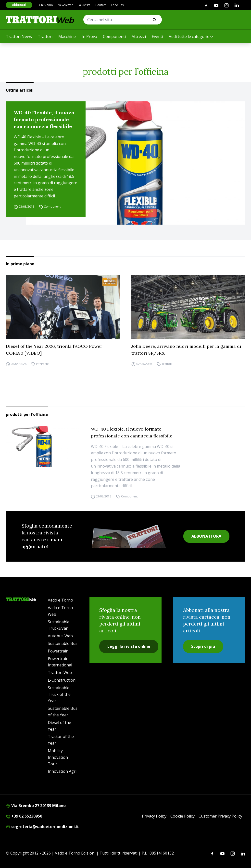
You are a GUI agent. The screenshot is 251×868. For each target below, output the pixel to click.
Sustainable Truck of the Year (59, 694)
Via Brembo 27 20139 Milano (36, 806)
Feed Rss (117, 5)
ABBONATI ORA (206, 536)
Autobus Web (60, 636)
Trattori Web (60, 673)
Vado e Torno (60, 600)
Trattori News (19, 36)
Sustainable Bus (63, 643)
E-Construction (62, 680)
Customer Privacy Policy (220, 816)
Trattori (45, 36)
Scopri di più (203, 646)
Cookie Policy (182, 816)
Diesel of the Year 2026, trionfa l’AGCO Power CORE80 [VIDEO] (54, 350)
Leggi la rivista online (129, 646)
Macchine (67, 36)
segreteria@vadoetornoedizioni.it (42, 827)
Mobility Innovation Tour (58, 757)
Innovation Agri (62, 771)
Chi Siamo (46, 5)
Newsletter (65, 5)
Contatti (101, 5)
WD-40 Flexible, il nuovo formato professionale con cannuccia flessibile (44, 119)
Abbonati (19, 5)
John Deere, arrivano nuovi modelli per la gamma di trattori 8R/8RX (186, 350)
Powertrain (58, 651)
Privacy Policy (154, 816)
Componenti (114, 36)
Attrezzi (139, 36)
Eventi (157, 36)
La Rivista (84, 5)
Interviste (42, 364)
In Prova (89, 36)
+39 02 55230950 (24, 816)
